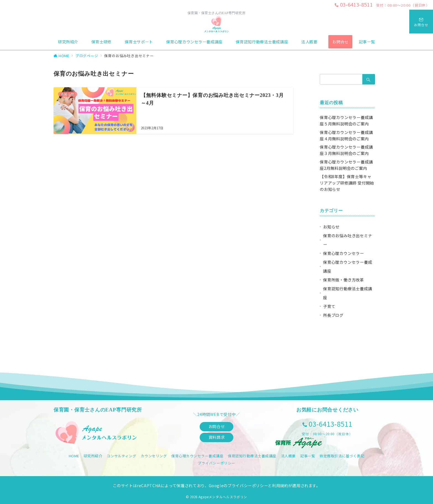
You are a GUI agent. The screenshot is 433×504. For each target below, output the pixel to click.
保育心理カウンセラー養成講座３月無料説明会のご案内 (346, 150)
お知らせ (331, 227)
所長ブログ (333, 315)
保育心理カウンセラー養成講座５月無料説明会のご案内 (346, 121)
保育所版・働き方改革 (344, 280)
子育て (329, 306)
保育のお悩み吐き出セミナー (348, 240)
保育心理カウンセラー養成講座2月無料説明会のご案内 (346, 165)
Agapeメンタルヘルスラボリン (223, 497)
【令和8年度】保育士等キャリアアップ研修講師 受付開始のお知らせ (347, 183)
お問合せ (216, 426)
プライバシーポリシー (216, 463)
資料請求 (216, 437)
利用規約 (280, 485)
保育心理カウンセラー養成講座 (348, 266)
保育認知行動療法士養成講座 (348, 293)
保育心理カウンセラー (344, 253)
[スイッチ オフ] (421, 22)
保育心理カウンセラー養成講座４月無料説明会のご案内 (346, 135)
